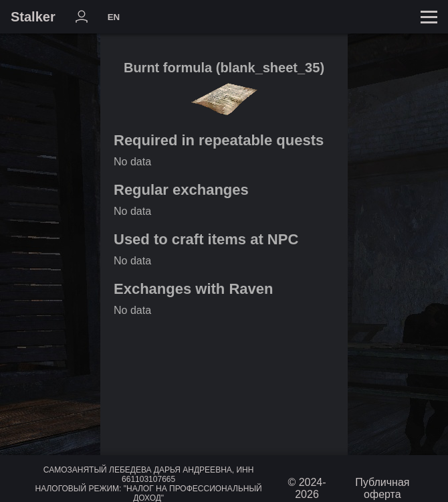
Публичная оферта (382, 488)
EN (114, 17)
